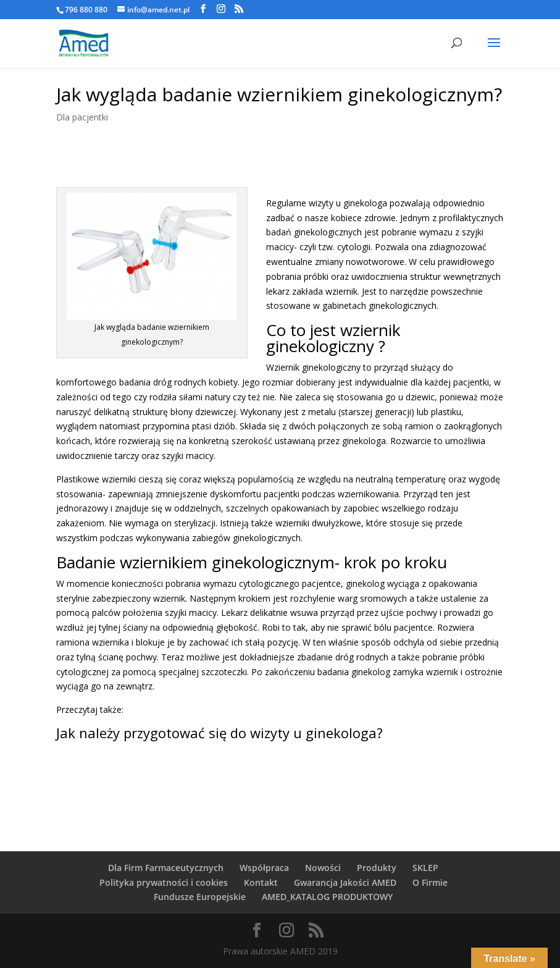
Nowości (323, 868)
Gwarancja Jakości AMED (345, 882)
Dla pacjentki (82, 117)
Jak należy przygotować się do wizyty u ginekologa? (219, 733)
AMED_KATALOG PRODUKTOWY (327, 897)
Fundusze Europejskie (200, 897)
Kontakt (261, 882)
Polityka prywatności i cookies (164, 882)
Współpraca (264, 868)
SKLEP (425, 868)
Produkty (377, 868)
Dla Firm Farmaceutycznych (166, 868)
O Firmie (430, 882)
